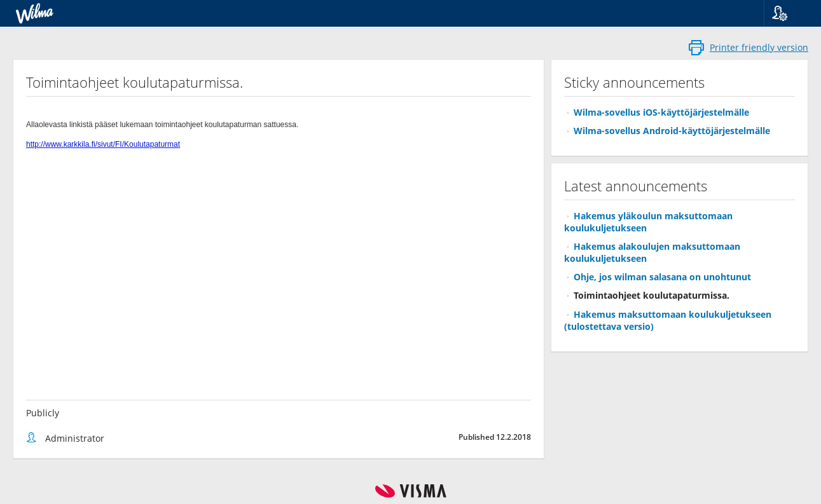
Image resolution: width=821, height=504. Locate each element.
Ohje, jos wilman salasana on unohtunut (662, 277)
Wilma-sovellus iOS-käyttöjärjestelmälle (661, 112)
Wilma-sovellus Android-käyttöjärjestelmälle (672, 131)
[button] (788, 13)
